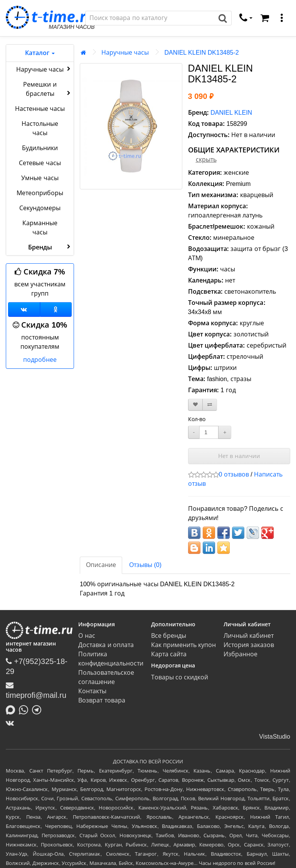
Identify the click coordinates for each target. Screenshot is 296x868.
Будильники (40, 148)
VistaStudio (275, 737)
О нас (87, 636)
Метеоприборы (40, 193)
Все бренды (169, 636)
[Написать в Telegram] (39, 709)
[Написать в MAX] (12, 709)
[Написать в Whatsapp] (25, 709)
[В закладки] (195, 405)
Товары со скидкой (180, 677)
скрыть (206, 160)
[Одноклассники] (56, 309)
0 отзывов (234, 474)
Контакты (92, 691)
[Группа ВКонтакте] (24, 309)
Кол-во (197, 419)
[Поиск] (150, 18)
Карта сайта (169, 654)
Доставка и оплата (106, 645)
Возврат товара (102, 700)
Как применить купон (184, 645)
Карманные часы (40, 228)
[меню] (282, 18)
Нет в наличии (239, 456)
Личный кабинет (249, 636)
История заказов (249, 645)
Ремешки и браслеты (48, 89)
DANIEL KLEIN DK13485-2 (201, 53)
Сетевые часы (40, 163)
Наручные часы (44, 69)
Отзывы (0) (145, 565)
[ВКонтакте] (12, 723)
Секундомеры (40, 208)
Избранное (240, 654)
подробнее (40, 360)
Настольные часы (40, 128)
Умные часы (40, 178)
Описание (101, 565)
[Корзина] (265, 18)
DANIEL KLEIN (231, 113)
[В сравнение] (210, 405)
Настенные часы (40, 109)
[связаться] (246, 18)
